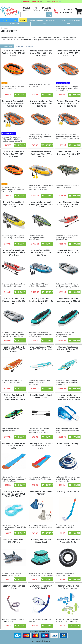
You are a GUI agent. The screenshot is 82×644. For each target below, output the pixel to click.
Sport (6, 28)
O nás (32, 641)
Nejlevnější (19, 46)
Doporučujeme (7, 46)
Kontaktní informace (43, 641)
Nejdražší (30, 46)
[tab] (79, 11)
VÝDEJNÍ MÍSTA (46, 9)
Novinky (36, 9)
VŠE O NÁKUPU (26, 9)
